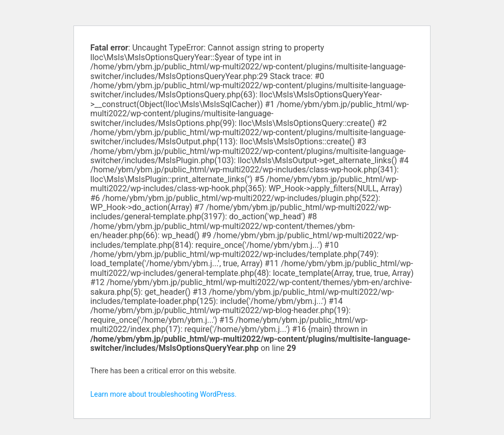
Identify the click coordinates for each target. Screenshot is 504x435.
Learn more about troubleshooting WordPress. (163, 394)
